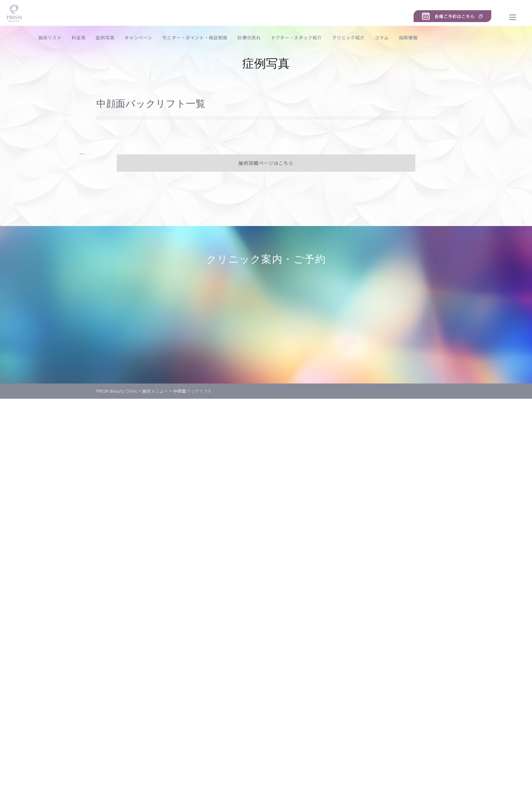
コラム (409, 38)
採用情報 (436, 38)
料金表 (106, 38)
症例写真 (133, 38)
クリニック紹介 (376, 38)
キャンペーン (166, 38)
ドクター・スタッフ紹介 (324, 38)
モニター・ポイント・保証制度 (223, 38)
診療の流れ (277, 38)
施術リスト (78, 38)
